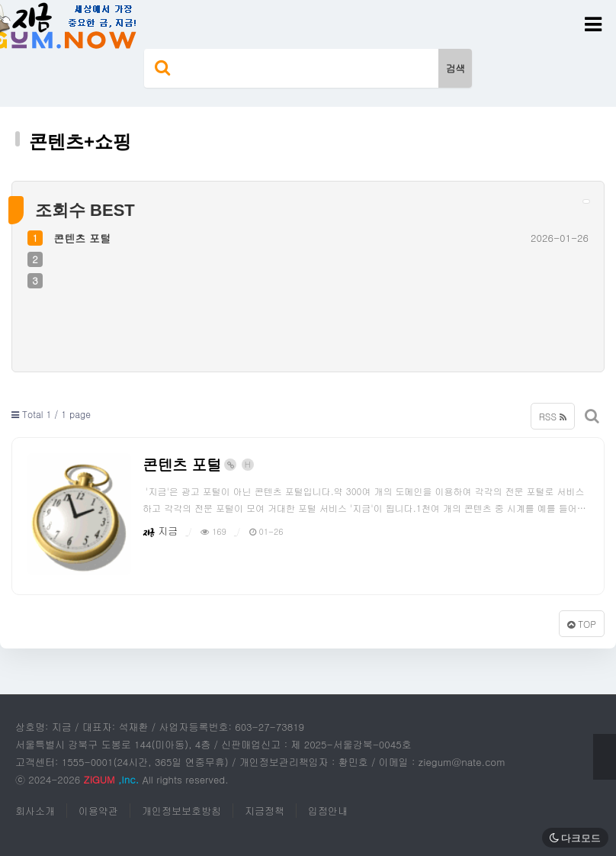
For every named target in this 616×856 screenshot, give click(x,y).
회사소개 (35, 811)
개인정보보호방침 (181, 811)
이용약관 (98, 811)
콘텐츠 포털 (82, 238)
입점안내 (328, 811)
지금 (160, 531)
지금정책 (265, 811)
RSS (553, 416)
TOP (582, 624)
